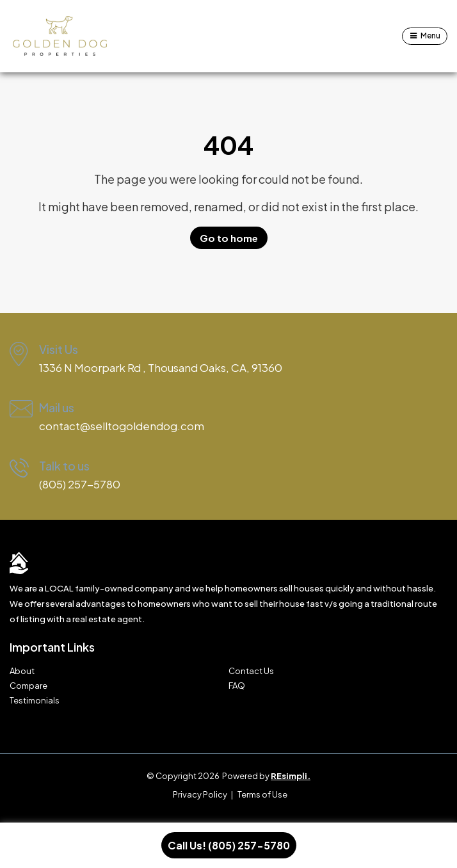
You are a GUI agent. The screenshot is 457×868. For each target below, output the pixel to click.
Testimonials (35, 701)
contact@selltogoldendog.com (122, 426)
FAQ (237, 686)
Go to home (229, 238)
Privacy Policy (200, 794)
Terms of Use (262, 794)
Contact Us (251, 671)
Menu (430, 36)
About (22, 671)
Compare (28, 686)
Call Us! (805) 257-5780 (229, 845)
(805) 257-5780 (80, 484)
